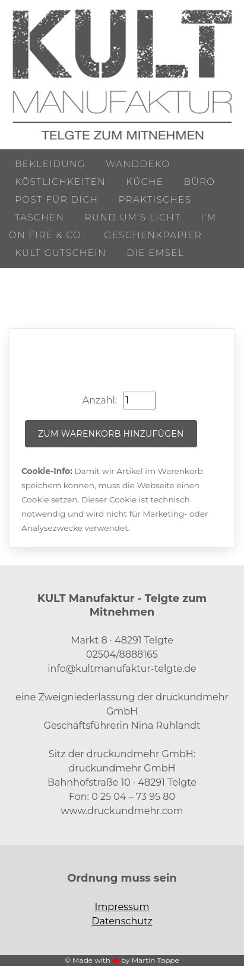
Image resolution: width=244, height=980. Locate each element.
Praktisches (155, 199)
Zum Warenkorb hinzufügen (111, 434)
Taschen (40, 217)
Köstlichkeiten (60, 182)
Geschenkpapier (153, 235)
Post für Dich (57, 199)
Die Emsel (155, 253)
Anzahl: (100, 400)
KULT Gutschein (61, 253)
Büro (200, 182)
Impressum (122, 907)
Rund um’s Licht (133, 217)
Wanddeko (138, 164)
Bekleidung (50, 164)
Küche (145, 182)
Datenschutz (122, 921)
